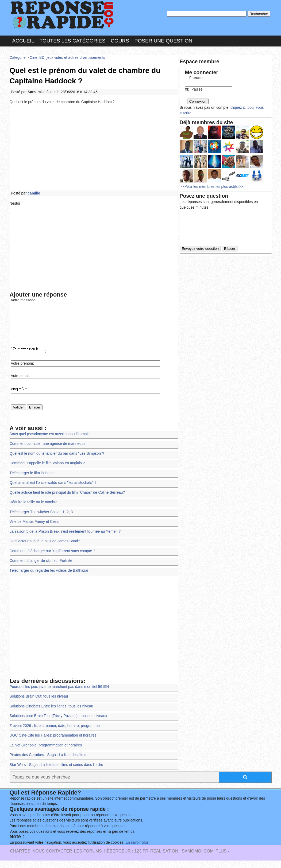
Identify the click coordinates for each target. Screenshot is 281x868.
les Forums (88, 859)
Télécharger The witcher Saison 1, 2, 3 (41, 520)
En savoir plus (137, 850)
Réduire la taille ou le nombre (34, 510)
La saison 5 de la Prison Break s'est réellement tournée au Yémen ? (65, 539)
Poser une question (163, 41)
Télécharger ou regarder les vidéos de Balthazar (49, 578)
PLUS (221, 859)
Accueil (23, 41)
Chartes (20, 859)
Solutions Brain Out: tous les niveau (39, 704)
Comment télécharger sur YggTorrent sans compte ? (52, 559)
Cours (120, 41)
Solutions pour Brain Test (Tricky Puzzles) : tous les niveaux (58, 724)
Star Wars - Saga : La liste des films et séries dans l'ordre (56, 772)
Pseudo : (196, 78)
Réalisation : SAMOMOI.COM (182, 859)
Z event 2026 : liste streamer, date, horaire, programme (55, 733)
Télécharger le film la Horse (32, 481)
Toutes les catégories (72, 41)
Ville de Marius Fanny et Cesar (35, 530)
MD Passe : (196, 89)
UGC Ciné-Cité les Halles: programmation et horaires (53, 743)
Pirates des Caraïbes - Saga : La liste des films (48, 762)
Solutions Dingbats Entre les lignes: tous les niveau (51, 714)
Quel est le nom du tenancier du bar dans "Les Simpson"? (57, 462)
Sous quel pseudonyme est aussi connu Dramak (49, 442)
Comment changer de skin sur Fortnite (41, 568)
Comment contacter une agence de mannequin (48, 452)
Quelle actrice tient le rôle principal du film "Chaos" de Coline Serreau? (67, 501)
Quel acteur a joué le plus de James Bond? (45, 549)
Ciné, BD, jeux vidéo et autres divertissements (67, 57)
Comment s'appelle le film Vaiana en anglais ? (47, 471)
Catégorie (18, 57)
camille (34, 193)
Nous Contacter (52, 859)
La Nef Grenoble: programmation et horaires (46, 753)
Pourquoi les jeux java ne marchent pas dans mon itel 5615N (59, 694)
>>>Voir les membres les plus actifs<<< (214, 185)
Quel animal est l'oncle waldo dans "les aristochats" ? (53, 491)
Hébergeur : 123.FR (126, 859)
